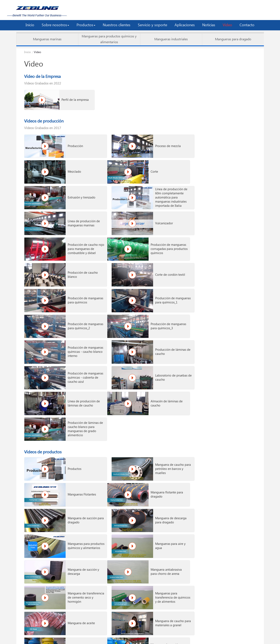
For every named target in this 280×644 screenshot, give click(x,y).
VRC (127, 633)
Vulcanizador (151, 191)
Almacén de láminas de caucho (79, 308)
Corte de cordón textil (236, 215)
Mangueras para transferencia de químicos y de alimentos (232, 415)
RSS (139, 633)
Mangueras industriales (171, 39)
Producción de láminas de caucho (236, 261)
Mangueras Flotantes (235, 345)
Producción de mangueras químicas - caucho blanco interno (157, 261)
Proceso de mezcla (155, 143)
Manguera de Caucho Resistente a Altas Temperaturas (78, 494)
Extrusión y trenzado (156, 166)
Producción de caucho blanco (157, 215)
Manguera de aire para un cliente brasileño (236, 558)
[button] (55, 25)
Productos (70, 345)
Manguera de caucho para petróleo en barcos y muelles (156, 345)
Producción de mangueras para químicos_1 (153, 238)
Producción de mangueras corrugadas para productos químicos (79, 215)
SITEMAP (153, 633)
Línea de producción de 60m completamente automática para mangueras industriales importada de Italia (237, 167)
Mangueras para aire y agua (157, 391)
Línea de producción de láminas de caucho (237, 284)
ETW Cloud (110, 633)
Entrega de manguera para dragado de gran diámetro (236, 535)
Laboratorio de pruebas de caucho (158, 284)
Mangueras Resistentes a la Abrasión (157, 494)
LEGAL (170, 633)
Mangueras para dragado (233, 39)
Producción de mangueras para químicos (74, 238)
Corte (67, 166)
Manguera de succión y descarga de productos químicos (79, 461)
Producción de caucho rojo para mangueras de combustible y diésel (237, 191)
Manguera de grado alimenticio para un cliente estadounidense (158, 558)
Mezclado (227, 143)
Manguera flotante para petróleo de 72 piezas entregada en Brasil (80, 558)
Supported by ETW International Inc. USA (140, 640)
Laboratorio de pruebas (79, 596)
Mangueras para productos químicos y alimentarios (109, 39)
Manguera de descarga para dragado (236, 368)
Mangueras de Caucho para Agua (236, 464)
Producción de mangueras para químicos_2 (232, 238)
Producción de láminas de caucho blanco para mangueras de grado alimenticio (158, 308)
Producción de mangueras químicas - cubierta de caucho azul (80, 284)
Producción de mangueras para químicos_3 (74, 261)
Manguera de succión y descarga (236, 391)
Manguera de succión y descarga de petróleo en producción (158, 535)
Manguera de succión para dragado (157, 368)
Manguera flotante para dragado (80, 368)
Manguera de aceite (77, 438)
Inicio (27, 52)
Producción (71, 143)
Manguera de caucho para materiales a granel (156, 438)
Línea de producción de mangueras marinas (79, 191)
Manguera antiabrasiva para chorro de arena (79, 415)
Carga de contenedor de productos (156, 596)
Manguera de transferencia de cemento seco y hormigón (153, 415)
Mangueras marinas (47, 39)
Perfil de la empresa (65, 99)
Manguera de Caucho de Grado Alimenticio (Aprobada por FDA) (235, 494)
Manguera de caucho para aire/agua (235, 438)
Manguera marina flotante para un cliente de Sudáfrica (79, 535)
